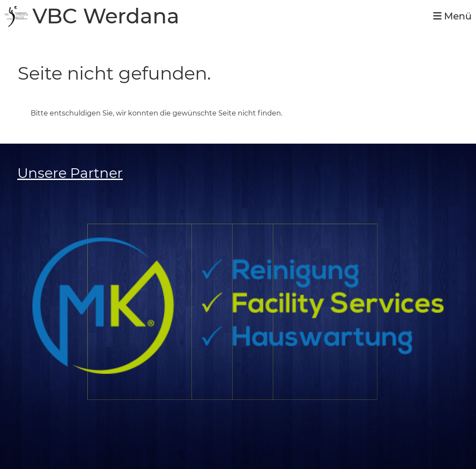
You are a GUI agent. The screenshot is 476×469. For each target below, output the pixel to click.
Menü (452, 16)
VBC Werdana (106, 16)
